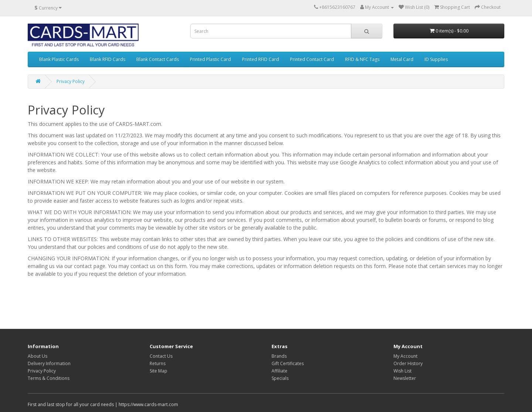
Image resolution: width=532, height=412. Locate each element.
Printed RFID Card (260, 59)
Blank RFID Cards (108, 59)
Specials (280, 378)
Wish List (403, 371)
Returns (158, 363)
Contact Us (161, 356)
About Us (37, 356)
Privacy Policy (71, 81)
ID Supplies (436, 59)
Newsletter (405, 378)
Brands (279, 356)
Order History (408, 363)
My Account (405, 356)
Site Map (158, 371)
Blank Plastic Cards (59, 59)
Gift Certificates (288, 363)
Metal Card (402, 59)
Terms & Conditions (49, 378)
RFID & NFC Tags (362, 59)
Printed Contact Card (312, 59)
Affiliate (279, 371)
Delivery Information (49, 363)
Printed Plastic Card (210, 59)
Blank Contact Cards (158, 59)
